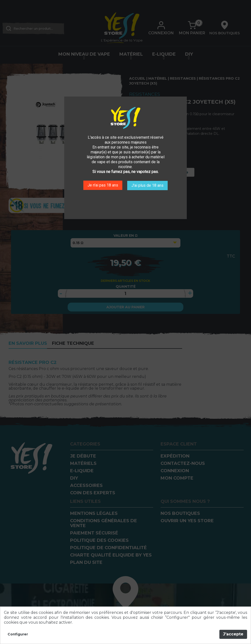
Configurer (18, 634)
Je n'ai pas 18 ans (102, 185)
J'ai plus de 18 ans (148, 185)
